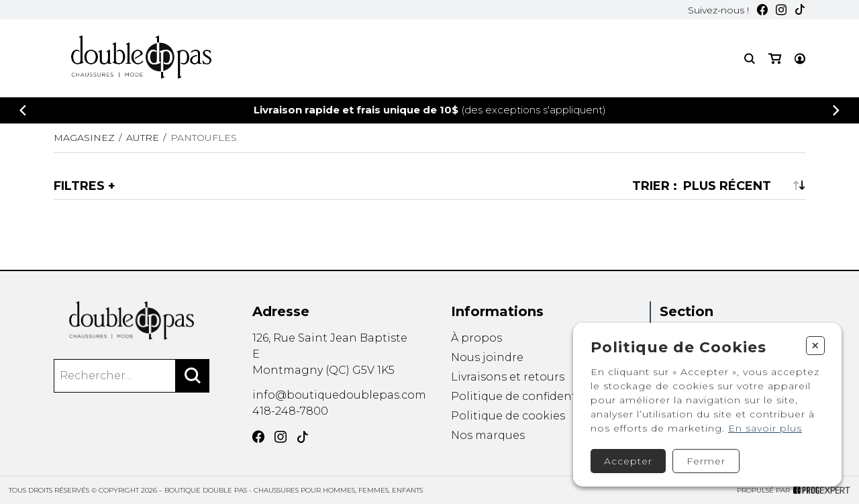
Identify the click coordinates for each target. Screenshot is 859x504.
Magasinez (84, 138)
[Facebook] (762, 10)
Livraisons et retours (508, 377)
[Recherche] (750, 59)
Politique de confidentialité (528, 397)
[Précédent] (23, 110)
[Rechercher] (193, 376)
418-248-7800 (290, 411)
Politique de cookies (508, 417)
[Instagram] (781, 10)
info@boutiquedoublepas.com (339, 395)
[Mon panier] (775, 59)
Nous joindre (487, 357)
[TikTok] (800, 10)
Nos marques (488, 439)
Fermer (706, 461)
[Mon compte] (800, 59)
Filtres (79, 186)
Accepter (628, 461)
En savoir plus (765, 428)
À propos (476, 338)
